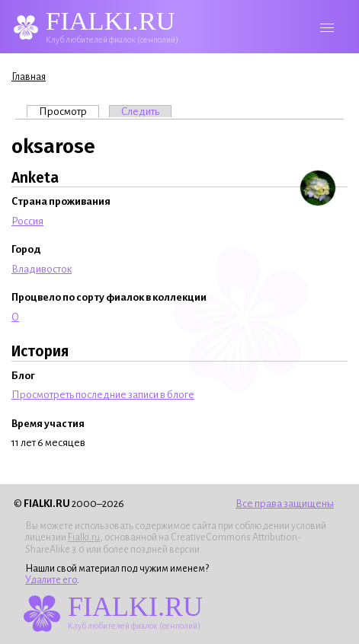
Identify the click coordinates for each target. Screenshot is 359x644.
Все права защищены (285, 504)
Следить (140, 112)
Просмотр (69, 111)
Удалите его (51, 580)
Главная (29, 77)
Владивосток (42, 269)
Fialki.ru (84, 537)
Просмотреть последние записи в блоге (103, 395)
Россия (27, 221)
